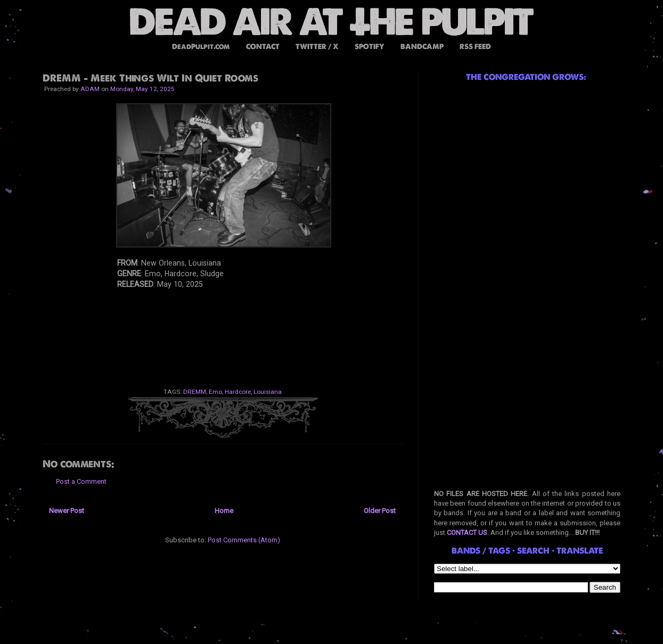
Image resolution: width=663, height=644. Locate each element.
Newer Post (67, 511)
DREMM (195, 392)
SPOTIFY (370, 47)
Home (224, 511)
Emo (215, 392)
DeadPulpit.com (201, 47)
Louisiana (268, 392)
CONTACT (263, 47)
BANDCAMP (422, 47)
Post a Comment (81, 481)
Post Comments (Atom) (244, 540)
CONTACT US (467, 532)
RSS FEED (475, 47)
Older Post (380, 511)
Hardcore (238, 392)
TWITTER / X (317, 47)
